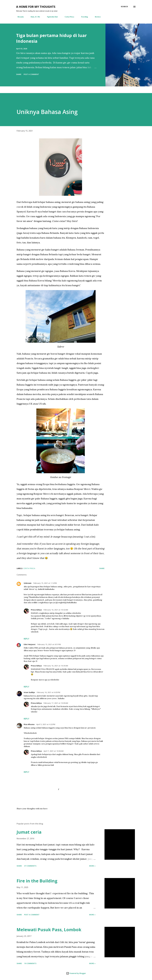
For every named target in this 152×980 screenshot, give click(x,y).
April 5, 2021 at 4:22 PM (46, 724)
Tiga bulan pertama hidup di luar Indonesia (51, 38)
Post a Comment (31, 74)
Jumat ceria (29, 832)
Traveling (83, 17)
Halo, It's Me (34, 17)
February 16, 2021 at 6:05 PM (49, 692)
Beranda (19, 17)
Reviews (96, 17)
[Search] (124, 7)
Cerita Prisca (68, 17)
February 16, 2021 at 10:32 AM (56, 610)
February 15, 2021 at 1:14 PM (45, 583)
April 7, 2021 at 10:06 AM (54, 751)
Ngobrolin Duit (51, 17)
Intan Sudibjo (29, 692)
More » (92, 866)
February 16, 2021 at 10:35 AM (56, 666)
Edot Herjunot (30, 644)
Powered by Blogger (76, 973)
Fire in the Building (37, 881)
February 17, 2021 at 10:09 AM (56, 703)
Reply (26, 639)
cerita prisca (29, 568)
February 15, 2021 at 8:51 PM (49, 644)
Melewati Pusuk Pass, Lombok (49, 930)
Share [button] (19, 74)
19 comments (30, 963)
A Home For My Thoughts (36, 7)
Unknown (28, 583)
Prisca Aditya (36, 610)
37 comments (30, 866)
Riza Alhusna (29, 724)
